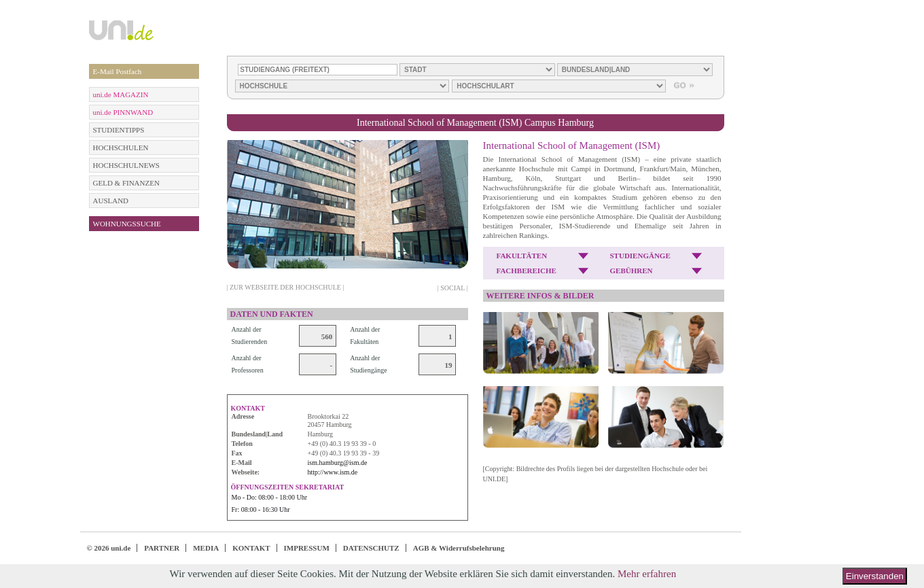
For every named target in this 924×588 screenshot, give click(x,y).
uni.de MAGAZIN (121, 94)
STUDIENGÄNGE (640, 256)
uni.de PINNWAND (123, 112)
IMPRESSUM (307, 548)
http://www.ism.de (333, 472)
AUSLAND (111, 201)
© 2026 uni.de (109, 548)
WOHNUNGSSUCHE (127, 224)
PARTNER (162, 548)
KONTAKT (251, 548)
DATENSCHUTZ (371, 548)
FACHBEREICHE (527, 271)
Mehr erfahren (647, 574)
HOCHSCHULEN (121, 148)
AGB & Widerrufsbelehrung (459, 548)
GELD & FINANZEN (126, 183)
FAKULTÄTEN (522, 256)
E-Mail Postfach (118, 71)
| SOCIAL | (453, 288)
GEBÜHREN (632, 271)
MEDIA (206, 548)
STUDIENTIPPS (119, 130)
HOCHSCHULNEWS (126, 165)
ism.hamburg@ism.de (338, 463)
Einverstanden (875, 576)
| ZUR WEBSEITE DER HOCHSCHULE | (286, 287)
